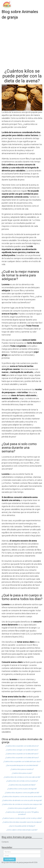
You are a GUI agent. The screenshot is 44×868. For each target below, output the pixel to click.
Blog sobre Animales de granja (20, 15)
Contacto (5, 842)
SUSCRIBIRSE (10, 859)
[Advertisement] (22, 43)
